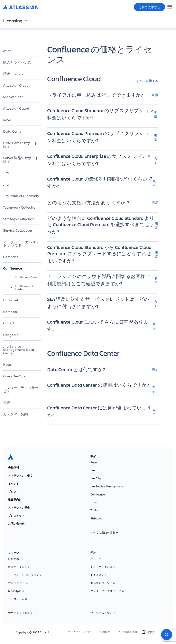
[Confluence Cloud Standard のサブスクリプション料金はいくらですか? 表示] (103, 115)
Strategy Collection (19, 219)
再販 (7, 403)
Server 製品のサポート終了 (21, 160)
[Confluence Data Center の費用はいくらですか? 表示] (103, 389)
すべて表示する (147, 81)
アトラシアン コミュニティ (25, 575)
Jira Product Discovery (21, 196)
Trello (94, 510)
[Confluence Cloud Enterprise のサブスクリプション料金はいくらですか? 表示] (103, 160)
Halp (7, 364)
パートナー (97, 559)
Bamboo (10, 312)
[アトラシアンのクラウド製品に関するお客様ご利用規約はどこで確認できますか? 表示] (103, 280)
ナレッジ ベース (18, 583)
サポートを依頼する (22, 613)
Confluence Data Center (26, 287)
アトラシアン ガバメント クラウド (21, 244)
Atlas (7, 51)
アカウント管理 (18, 599)
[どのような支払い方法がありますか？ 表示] (103, 203)
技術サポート (16, 559)
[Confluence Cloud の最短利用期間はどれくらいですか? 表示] (103, 183)
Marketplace (13, 97)
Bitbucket (11, 300)
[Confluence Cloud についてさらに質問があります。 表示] (103, 326)
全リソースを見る (103, 613)
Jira (6, 173)
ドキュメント (99, 575)
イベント (14, 484)
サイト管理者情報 (126, 632)
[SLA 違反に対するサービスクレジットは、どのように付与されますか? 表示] (103, 303)
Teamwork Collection (20, 207)
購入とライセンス (17, 62)
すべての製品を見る (104, 532)
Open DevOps (14, 376)
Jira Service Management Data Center (19, 350)
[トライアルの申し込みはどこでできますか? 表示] (103, 95)
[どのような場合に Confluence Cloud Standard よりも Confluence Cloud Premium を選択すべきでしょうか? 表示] (103, 225)
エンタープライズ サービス (107, 591)
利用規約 (105, 632)
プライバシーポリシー (81, 632)
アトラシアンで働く (20, 476)
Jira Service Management (107, 486)
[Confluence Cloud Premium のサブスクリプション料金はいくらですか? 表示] (103, 137)
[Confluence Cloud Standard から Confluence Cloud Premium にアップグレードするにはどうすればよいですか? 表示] (103, 254)
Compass (11, 257)
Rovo (7, 120)
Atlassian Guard (16, 108)
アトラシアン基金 (19, 508)
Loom (94, 502)
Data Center (13, 131)
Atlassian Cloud (16, 85)
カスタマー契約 (15, 414)
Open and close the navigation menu (27, 20)
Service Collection (18, 230)
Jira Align (96, 478)
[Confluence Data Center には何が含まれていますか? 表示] (103, 412)
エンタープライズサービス (21, 389)
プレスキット (16, 516)
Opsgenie (11, 335)
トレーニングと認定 (103, 567)
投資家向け (15, 500)
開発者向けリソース (103, 583)
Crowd (9, 323)
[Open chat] (167, 635)
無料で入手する (149, 7)
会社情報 (14, 468)
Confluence (13, 268)
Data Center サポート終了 (20, 145)
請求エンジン (14, 74)
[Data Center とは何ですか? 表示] (103, 369)
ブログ (12, 492)
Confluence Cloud (27, 277)
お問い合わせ (16, 524)
